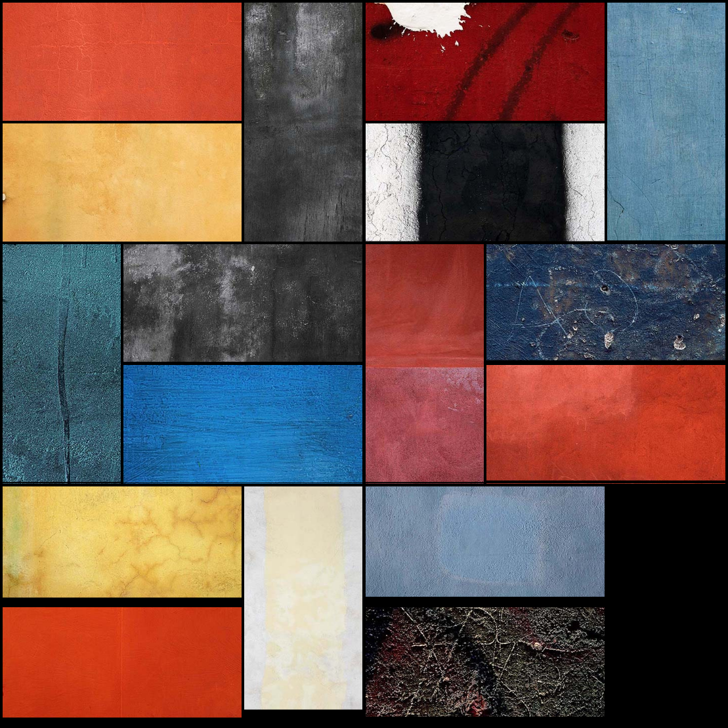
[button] (122, 62)
